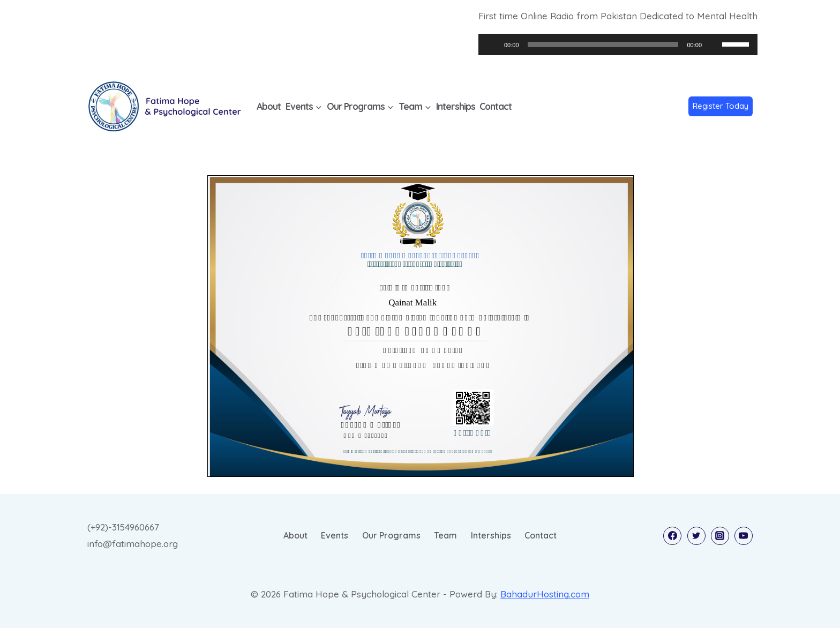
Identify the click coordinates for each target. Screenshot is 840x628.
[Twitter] (696, 536)
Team (445, 535)
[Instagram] (720, 536)
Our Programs (391, 535)
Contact (496, 106)
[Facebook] (672, 536)
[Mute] (714, 44)
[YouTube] (744, 536)
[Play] (492, 44)
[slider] (603, 44)
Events (335, 535)
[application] (618, 44)
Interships (456, 106)
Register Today (721, 106)
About (269, 106)
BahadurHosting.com (545, 594)
